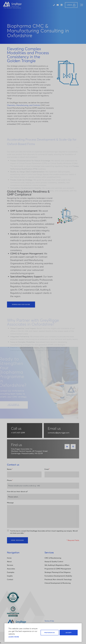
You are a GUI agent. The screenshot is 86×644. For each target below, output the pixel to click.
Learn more (14, 637)
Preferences (50, 633)
